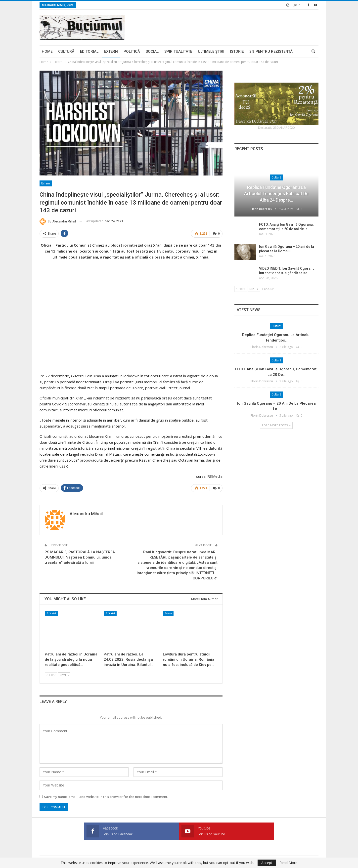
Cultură (66, 51)
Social (152, 51)
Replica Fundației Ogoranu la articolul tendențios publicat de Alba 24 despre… (276, 194)
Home (47, 51)
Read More (288, 863)
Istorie (237, 51)
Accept (267, 863)
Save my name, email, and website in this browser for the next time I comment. (106, 796)
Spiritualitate (178, 51)
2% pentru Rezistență (271, 51)
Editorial (89, 51)
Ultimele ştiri (211, 51)
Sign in (293, 5)
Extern (111, 51)
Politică (132, 51)
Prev (51, 674)
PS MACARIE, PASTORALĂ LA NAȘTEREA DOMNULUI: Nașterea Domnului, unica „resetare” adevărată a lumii (80, 557)
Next (64, 674)
